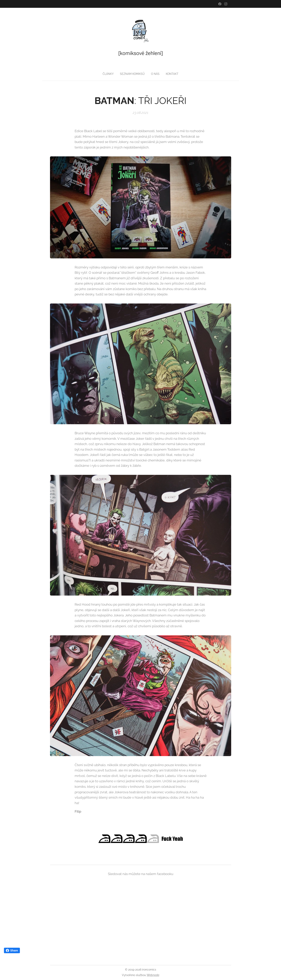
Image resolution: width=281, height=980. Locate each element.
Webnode (153, 975)
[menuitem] (108, 74)
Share (12, 950)
